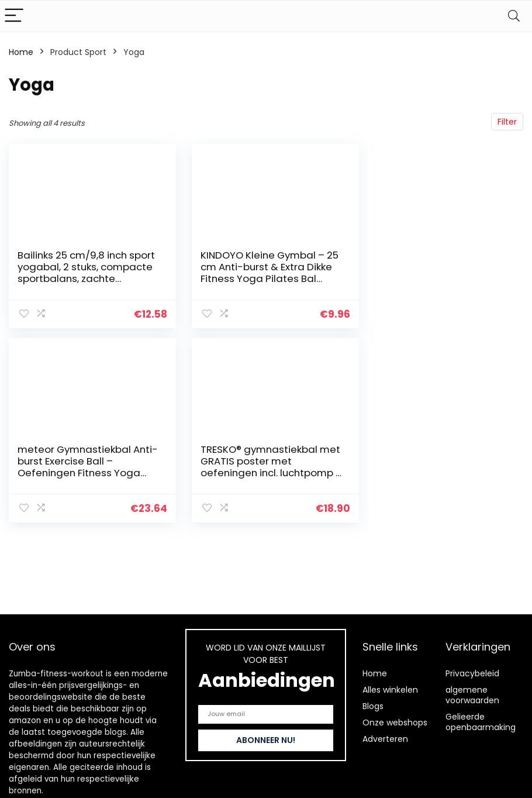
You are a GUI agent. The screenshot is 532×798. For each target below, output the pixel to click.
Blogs (373, 706)
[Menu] (14, 16)
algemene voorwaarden (472, 695)
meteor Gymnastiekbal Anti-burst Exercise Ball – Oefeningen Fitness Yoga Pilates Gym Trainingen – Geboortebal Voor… (433, 278)
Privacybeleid (472, 673)
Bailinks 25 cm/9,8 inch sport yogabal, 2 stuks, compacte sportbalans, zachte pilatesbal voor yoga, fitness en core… (75, 278)
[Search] (514, 16)
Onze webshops (395, 723)
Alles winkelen (390, 690)
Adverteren (385, 739)
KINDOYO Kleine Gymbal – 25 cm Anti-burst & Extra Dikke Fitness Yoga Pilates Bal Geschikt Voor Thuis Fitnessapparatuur (257, 278)
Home (21, 52)
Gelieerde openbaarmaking (481, 722)
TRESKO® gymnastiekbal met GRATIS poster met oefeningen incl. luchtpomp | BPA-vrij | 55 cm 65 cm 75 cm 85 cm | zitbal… (84, 472)
